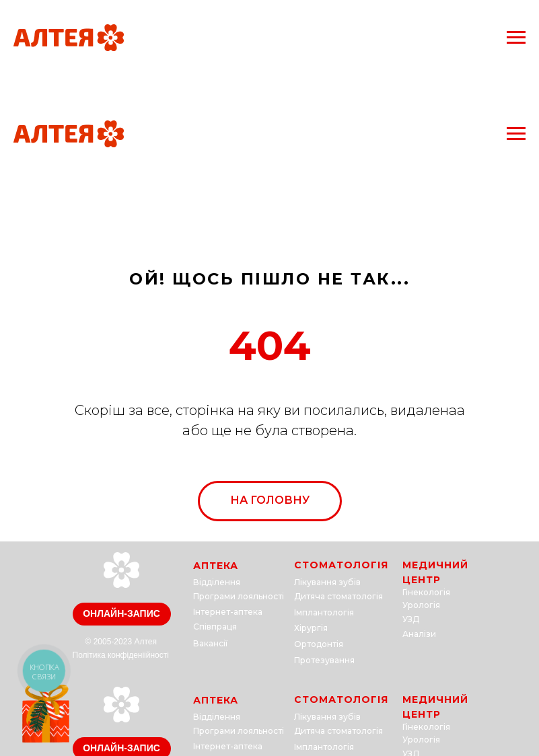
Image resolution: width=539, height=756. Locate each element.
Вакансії (210, 643)
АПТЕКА (216, 566)
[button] (122, 614)
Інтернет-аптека (228, 612)
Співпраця (215, 627)
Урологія (421, 605)
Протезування (324, 660)
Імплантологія (324, 612)
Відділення (217, 582)
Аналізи (419, 634)
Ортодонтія (319, 644)
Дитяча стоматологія (338, 596)
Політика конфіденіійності (121, 655)
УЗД (411, 619)
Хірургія (311, 628)
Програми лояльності (239, 596)
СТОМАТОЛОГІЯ (341, 565)
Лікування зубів (327, 582)
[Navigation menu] (516, 38)
